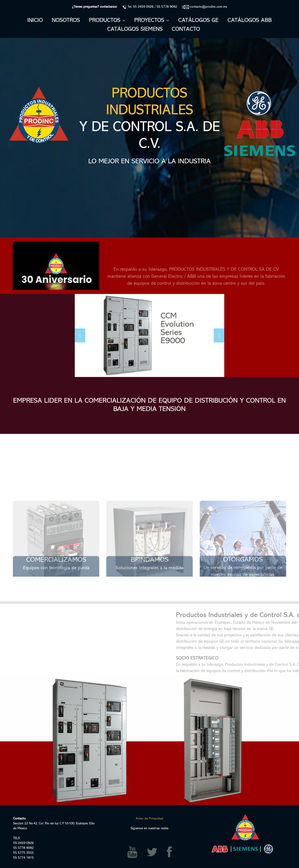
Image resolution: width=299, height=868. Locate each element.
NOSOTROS (66, 21)
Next (219, 335)
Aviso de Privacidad (149, 819)
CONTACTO (186, 29)
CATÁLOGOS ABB (250, 21)
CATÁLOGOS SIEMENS (135, 29)
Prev (80, 335)
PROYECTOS (152, 21)
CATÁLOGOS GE (198, 21)
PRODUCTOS (107, 21)
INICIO (35, 21)
